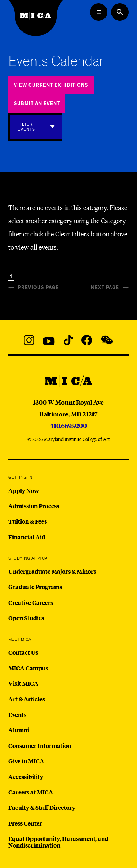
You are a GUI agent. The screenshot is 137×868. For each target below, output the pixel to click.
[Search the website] (120, 12)
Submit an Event (37, 104)
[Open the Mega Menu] (99, 12)
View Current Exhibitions (51, 85)
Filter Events (26, 127)
